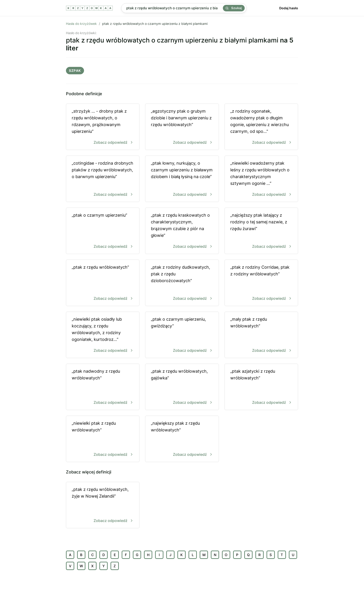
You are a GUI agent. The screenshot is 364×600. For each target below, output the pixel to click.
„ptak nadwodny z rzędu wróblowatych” (103, 387)
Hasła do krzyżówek (81, 24)
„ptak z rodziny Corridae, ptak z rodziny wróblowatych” (261, 283)
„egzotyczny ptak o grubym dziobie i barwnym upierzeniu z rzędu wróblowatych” (182, 127)
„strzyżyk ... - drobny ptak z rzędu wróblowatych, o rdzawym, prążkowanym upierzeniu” (103, 127)
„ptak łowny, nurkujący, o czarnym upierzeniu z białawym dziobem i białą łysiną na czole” (182, 179)
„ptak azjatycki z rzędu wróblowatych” (261, 387)
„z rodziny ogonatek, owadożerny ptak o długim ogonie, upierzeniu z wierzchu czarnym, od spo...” (261, 127)
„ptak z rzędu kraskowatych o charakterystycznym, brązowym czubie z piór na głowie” (182, 231)
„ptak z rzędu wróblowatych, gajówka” (182, 387)
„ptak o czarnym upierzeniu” (103, 231)
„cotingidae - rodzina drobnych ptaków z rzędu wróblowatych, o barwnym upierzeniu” (103, 179)
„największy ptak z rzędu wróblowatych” (182, 439)
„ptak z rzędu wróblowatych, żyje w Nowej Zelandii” (103, 505)
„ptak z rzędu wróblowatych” (103, 283)
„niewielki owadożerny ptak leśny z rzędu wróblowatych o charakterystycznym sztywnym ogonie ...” (261, 179)
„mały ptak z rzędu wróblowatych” (261, 335)
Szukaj (234, 8)
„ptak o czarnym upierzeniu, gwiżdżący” (182, 335)
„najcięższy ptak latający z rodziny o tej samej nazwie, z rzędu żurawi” (261, 231)
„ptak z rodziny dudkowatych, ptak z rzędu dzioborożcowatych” (182, 283)
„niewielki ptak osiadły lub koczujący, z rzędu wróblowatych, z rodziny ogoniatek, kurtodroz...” (103, 335)
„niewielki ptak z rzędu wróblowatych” (103, 439)
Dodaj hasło (289, 8)
